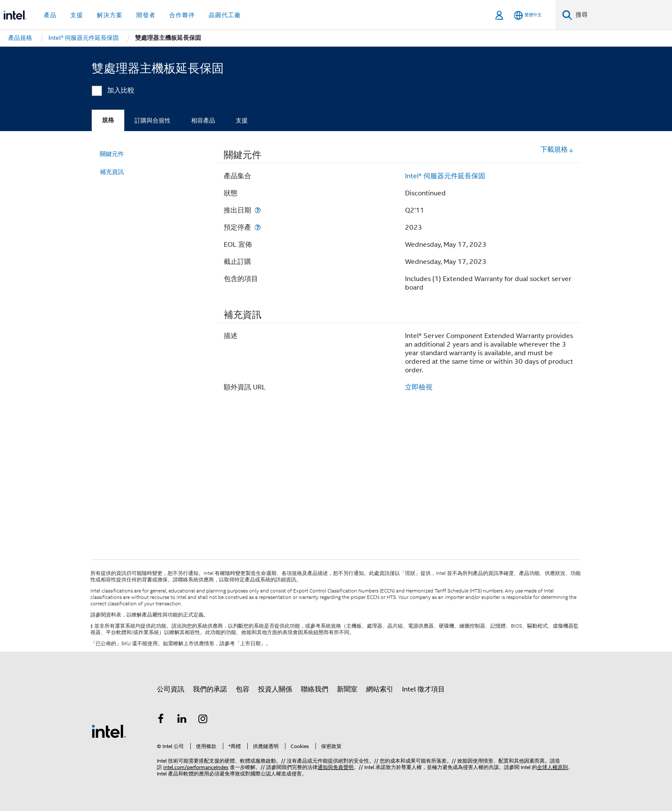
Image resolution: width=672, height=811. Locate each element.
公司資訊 (171, 689)
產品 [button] (50, 15)
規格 (108, 120)
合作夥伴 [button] (182, 15)
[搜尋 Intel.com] (622, 15)
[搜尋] (567, 15)
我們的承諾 (210, 689)
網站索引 (380, 689)
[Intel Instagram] (203, 720)
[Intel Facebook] (161, 720)
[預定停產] (258, 227)
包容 (243, 689)
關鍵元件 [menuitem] (112, 154)
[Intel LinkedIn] (182, 720)
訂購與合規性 (153, 120)
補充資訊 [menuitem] (112, 172)
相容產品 (203, 120)
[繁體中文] (528, 15)
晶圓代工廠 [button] (225, 15)
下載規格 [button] (557, 150)
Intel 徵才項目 (423, 689)
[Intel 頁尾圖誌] (109, 731)
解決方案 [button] (110, 15)
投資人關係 (275, 689)
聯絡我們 (315, 689)
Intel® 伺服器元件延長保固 (445, 176)
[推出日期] (258, 210)
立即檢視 (419, 387)
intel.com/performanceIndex (196, 767)
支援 (242, 120)
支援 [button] (77, 15)
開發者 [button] (146, 15)
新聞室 (347, 689)
